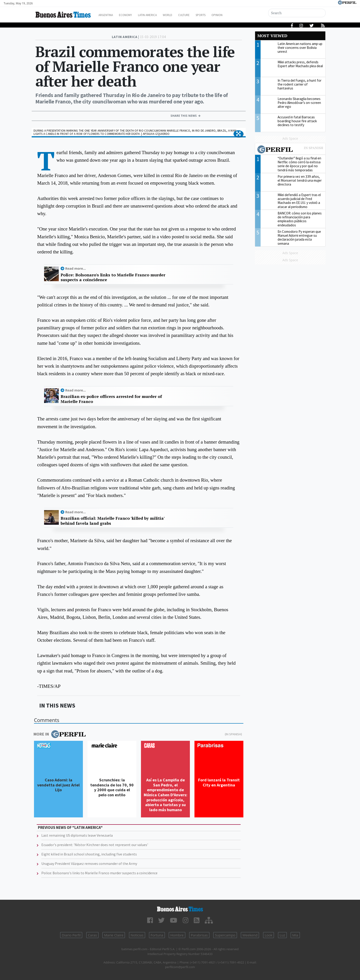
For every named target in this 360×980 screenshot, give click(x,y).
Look (269, 935)
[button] (238, 134)
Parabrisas (199, 935)
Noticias (137, 935)
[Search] (298, 13)
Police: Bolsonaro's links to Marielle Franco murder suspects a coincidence (113, 277)
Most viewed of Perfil (290, 150)
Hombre (177, 935)
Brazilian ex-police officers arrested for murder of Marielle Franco (111, 399)
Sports (219, 15)
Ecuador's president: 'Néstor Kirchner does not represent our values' (95, 845)
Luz (282, 935)
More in (60, 734)
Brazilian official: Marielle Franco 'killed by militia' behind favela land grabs (112, 521)
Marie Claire (114, 935)
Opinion (237, 15)
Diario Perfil (71, 935)
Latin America (158, 15)
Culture (200, 15)
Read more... (76, 268)
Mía (295, 935)
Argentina (112, 15)
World (181, 15)
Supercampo (225, 935)
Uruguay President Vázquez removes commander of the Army (89, 863)
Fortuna (157, 935)
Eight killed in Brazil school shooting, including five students (89, 854)
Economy (134, 15)
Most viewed (272, 36)
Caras (92, 935)
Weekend (250, 935)
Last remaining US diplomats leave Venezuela (77, 835)
